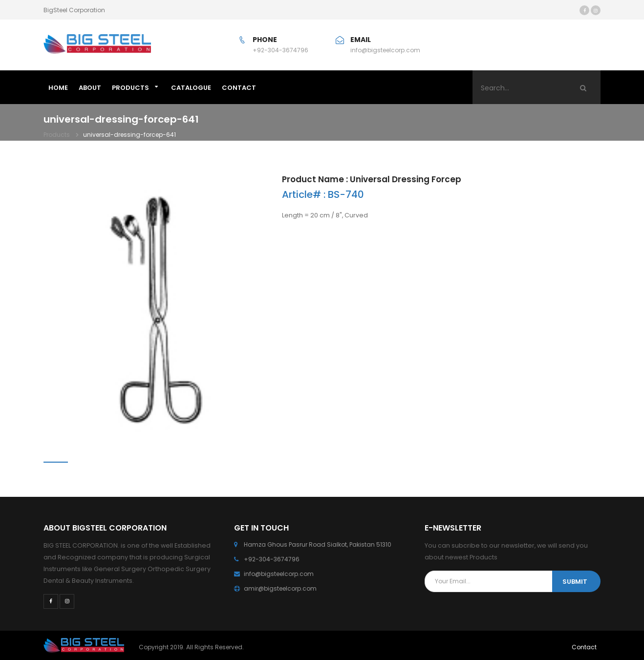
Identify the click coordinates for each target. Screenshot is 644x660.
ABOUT (90, 88)
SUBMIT (575, 582)
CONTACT (239, 88)
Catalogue (191, 88)
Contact (584, 647)
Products (130, 88)
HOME (58, 88)
